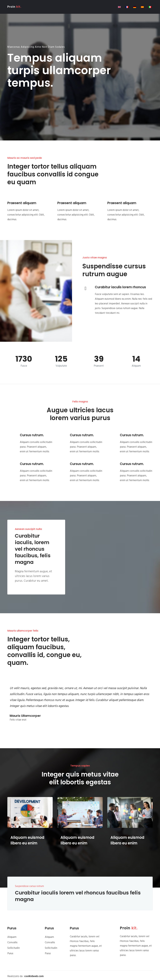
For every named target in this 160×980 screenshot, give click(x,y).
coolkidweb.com (34, 976)
